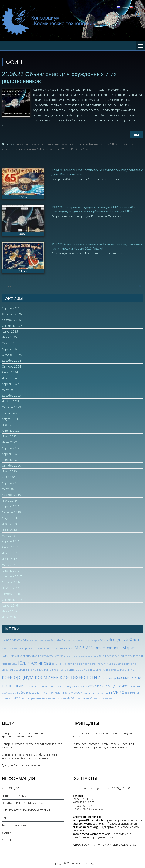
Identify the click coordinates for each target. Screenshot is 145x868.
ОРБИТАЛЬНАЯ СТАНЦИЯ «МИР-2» (23, 803)
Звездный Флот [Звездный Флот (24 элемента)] (124, 639)
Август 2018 (10, 518)
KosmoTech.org (84, 863)
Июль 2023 (9, 425)
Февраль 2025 (12, 355)
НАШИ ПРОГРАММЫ (14, 795)
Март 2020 (9, 489)
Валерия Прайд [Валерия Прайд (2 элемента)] (83, 640)
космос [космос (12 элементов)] (122, 685)
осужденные (53, 149)
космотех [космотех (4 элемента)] (134, 686)
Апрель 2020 (11, 483)
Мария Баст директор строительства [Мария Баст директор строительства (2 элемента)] (78, 656)
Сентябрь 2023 (12, 413)
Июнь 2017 (9, 559)
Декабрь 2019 (11, 494)
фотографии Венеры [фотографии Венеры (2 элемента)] (103, 698)
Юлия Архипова (85, 149)
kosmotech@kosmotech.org (91, 833)
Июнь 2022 (9, 442)
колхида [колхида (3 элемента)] (103, 669)
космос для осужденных (74, 144)
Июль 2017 (9, 553)
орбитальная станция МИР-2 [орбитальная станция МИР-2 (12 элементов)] (99, 692)
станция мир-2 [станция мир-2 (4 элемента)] (84, 698)
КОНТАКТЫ (8, 840)
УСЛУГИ (7, 832)
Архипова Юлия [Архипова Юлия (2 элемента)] (36, 640)
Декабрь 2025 (11, 320)
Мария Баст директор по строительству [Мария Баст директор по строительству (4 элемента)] (36, 655)
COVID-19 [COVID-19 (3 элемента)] (22, 640)
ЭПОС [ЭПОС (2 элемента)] (15, 664)
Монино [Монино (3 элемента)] (7, 663)
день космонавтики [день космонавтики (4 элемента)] (64, 663)
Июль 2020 (9, 471)
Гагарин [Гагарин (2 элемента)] (95, 640)
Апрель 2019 (11, 506)
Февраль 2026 (12, 314)
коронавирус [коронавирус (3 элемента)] (109, 678)
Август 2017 (10, 547)
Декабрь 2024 (11, 360)
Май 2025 (8, 343)
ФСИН (71, 149)
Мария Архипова (99, 144)
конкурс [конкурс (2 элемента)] (112, 669)
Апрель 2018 (11, 541)
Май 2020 (8, 477)
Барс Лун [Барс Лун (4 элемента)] (56, 640)
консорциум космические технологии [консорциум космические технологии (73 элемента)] (51, 677)
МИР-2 (114, 144)
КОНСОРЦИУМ (11, 788)
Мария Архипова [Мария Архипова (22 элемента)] (105, 647)
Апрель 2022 (11, 448)
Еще (136, 134)
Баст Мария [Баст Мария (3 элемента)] (68, 640)
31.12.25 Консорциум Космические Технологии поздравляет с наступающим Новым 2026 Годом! (97, 246)
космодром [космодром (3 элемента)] (81, 686)
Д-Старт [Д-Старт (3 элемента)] (104, 640)
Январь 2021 (11, 459)
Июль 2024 (9, 378)
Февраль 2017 (12, 576)
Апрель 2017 (11, 570)
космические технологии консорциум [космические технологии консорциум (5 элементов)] (49, 686)
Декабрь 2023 (11, 395)
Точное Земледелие (14, 825)
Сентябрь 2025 (12, 325)
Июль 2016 (9, 611)
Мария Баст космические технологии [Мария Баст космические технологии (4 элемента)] (120, 655)
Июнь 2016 (9, 617)
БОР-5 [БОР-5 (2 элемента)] (47, 640)
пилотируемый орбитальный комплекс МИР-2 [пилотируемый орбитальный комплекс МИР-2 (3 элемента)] (48, 698)
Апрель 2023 (11, 430)
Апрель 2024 (11, 384)
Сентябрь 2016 (12, 599)
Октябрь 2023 (11, 407)
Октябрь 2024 (11, 366)
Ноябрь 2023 (11, 401)
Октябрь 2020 (11, 465)
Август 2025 (10, 331)
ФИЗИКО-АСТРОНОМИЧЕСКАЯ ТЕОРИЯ (26, 810)
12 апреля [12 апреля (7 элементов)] (9, 640)
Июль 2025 (9, 337)
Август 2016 (10, 605)
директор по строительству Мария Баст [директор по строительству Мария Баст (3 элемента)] (99, 663)
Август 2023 (10, 419)
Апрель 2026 (11, 308)
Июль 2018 (9, 524)
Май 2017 (8, 564)
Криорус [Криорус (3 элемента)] (69, 648)
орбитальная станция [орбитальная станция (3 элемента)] (61, 692)
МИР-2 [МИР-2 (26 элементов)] (81, 647)
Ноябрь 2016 (11, 588)
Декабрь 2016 (11, 582)
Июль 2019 (9, 500)
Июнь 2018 (9, 529)
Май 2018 (8, 535)
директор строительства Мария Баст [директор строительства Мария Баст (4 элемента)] (75, 669)
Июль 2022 (9, 436)
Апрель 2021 (11, 454)
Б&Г (4, 817)
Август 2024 (10, 372)
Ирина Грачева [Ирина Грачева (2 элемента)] (9, 648)
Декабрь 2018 (11, 512)
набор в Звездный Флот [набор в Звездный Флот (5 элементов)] (33, 692)
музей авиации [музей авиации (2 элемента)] (9, 693)
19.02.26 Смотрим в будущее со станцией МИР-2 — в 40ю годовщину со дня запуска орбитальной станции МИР (94, 209)
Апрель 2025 (11, 349)
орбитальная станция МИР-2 (28, 149)
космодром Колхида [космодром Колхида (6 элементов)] (101, 686)
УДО (64, 149)
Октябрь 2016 (11, 594)
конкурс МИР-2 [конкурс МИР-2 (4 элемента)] (125, 669)
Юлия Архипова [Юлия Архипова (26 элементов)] (34, 663)
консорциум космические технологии (37, 144)
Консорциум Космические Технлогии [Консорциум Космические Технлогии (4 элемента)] (40, 648)
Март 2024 (9, 390)
